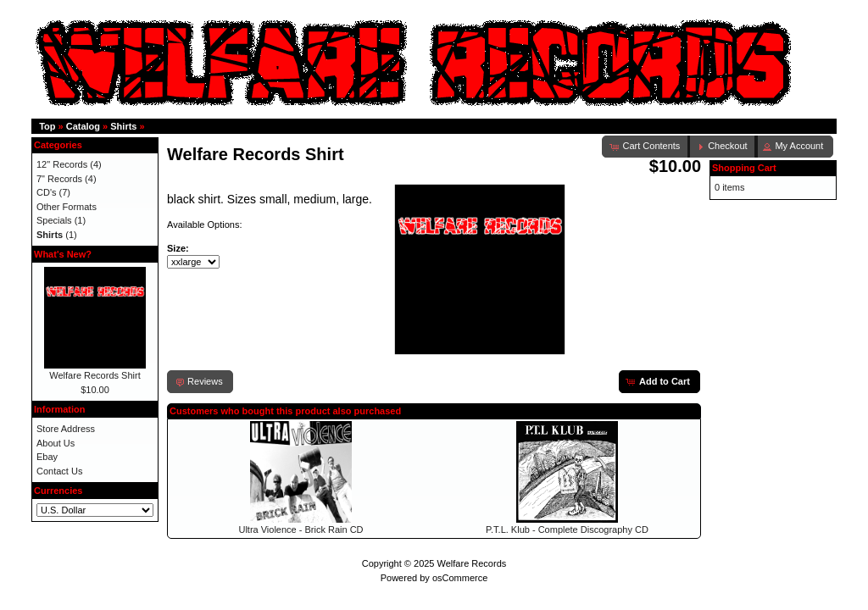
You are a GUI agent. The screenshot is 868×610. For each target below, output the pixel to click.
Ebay (47, 457)
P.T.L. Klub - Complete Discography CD (567, 530)
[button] (723, 147)
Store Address (66, 429)
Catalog (83, 126)
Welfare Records (472, 563)
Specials (54, 220)
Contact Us (59, 471)
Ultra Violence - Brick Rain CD (300, 530)
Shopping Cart (744, 168)
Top (47, 126)
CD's (47, 192)
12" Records (62, 164)
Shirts (123, 126)
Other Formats (67, 207)
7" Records (59, 179)
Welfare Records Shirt (95, 375)
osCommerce (460, 578)
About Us (56, 443)
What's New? (63, 254)
